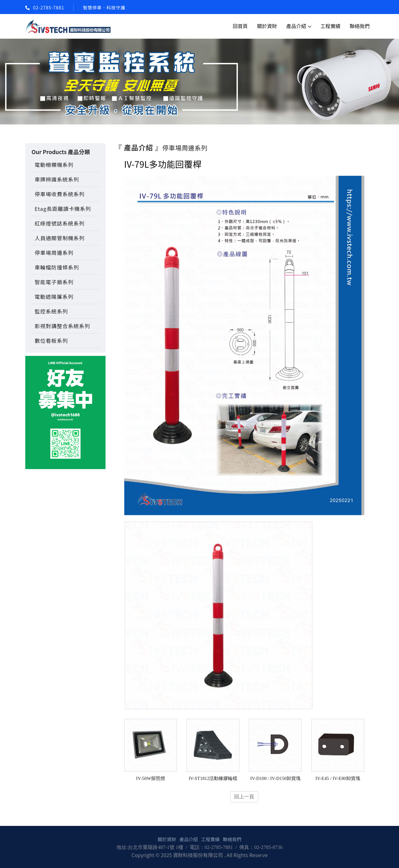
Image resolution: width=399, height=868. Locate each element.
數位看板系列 (51, 341)
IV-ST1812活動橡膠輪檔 (213, 779)
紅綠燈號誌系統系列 (60, 223)
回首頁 (240, 26)
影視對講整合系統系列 (62, 326)
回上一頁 (244, 798)
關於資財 (267, 26)
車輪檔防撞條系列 (57, 267)
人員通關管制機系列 (60, 238)
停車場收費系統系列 (60, 194)
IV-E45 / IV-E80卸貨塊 (338, 779)
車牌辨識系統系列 (57, 179)
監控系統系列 (51, 311)
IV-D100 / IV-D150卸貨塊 (275, 779)
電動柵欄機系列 (54, 165)
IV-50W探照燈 (150, 779)
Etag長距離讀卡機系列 (63, 209)
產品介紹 (296, 26)
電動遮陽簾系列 (54, 297)
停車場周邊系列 (54, 253)
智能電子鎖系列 (54, 282)
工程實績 (330, 26)
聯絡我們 (360, 26)
